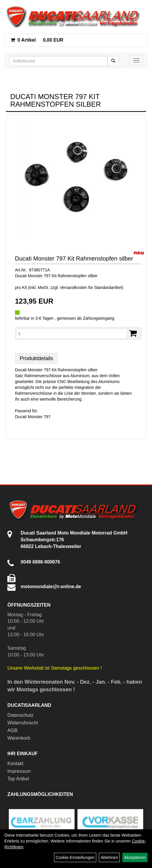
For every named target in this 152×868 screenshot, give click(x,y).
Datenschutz (20, 715)
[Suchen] (113, 61)
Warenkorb (19, 738)
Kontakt (15, 764)
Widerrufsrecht (23, 723)
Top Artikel (18, 779)
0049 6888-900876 (40, 562)
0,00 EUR (37, 40)
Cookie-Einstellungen (75, 857)
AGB (12, 730)
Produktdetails (36, 358)
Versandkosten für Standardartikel (91, 287)
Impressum (19, 771)
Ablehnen (109, 857)
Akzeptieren (135, 857)
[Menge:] (72, 333)
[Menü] (136, 60)
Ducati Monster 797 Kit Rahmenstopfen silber (74, 258)
